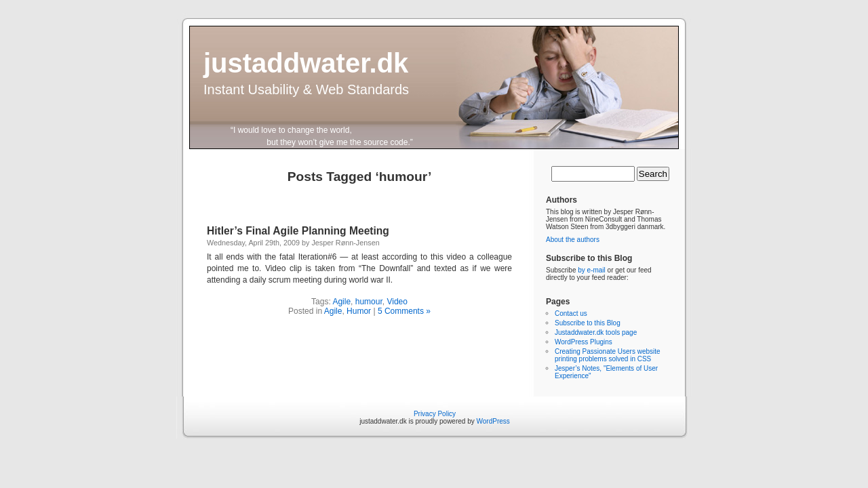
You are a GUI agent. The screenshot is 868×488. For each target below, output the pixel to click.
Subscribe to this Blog (588, 323)
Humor (359, 311)
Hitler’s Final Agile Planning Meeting (298, 231)
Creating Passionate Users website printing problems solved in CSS (608, 355)
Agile (341, 302)
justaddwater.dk (306, 63)
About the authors (573, 240)
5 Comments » (404, 311)
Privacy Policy (435, 414)
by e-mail (592, 270)
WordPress (493, 421)
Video (397, 302)
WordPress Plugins (584, 342)
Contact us (571, 313)
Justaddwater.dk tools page (596, 332)
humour (369, 302)
